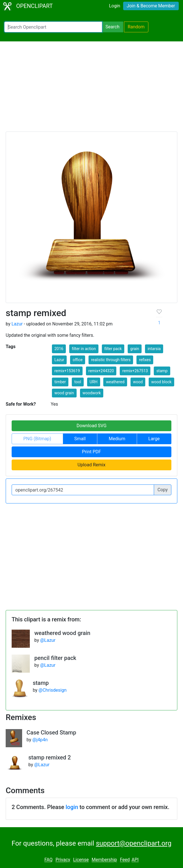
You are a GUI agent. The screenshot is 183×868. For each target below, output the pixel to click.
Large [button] (154, 439)
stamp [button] (162, 371)
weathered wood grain (62, 633)
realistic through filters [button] (111, 360)
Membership (104, 860)
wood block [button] (161, 382)
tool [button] (78, 382)
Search (112, 27)
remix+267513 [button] (135, 371)
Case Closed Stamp (51, 732)
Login (114, 6)
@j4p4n (40, 740)
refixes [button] (145, 360)
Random (136, 27)
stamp (41, 683)
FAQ (48, 860)
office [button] (78, 360)
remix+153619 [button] (67, 371)
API (135, 860)
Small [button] (80, 439)
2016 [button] (59, 349)
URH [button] (94, 382)
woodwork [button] (92, 393)
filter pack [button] (113, 349)
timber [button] (60, 382)
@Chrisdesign (53, 690)
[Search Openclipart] (53, 27)
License (81, 860)
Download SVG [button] (92, 426)
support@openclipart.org (134, 843)
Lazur (17, 324)
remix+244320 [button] (101, 371)
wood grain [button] (64, 393)
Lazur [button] (59, 360)
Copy (163, 490)
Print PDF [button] (91, 452)
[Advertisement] (91, 89)
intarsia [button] (154, 349)
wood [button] (138, 382)
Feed (125, 860)
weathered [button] (115, 382)
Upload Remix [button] (91, 465)
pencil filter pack (55, 658)
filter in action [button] (84, 349)
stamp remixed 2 (50, 757)
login (72, 807)
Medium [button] (117, 439)
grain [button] (135, 349)
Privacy (63, 860)
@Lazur (48, 640)
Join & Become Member (151, 6)
